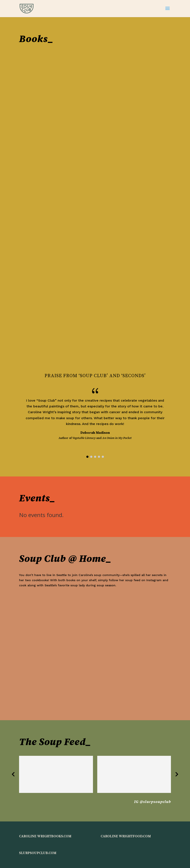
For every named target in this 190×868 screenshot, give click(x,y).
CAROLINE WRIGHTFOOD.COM (126, 836)
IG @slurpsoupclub (153, 802)
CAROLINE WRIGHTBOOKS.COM (45, 836)
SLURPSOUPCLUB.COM (38, 853)
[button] (87, 457)
